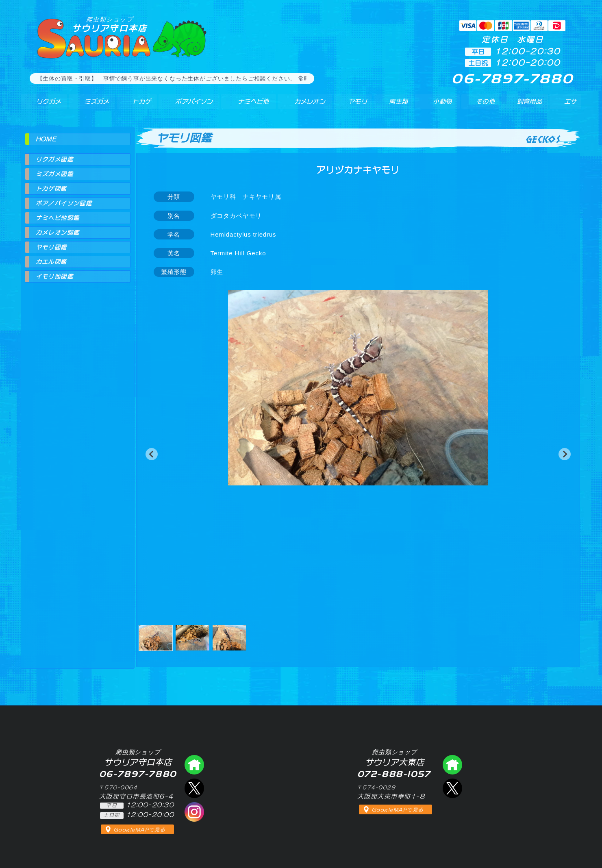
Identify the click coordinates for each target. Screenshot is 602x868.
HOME (46, 139)
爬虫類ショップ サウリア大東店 (452, 765)
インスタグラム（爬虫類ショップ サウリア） (194, 812)
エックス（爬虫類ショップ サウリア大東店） (452, 788)
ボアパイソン (186, 105)
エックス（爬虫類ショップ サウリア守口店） (194, 788)
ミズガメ (90, 105)
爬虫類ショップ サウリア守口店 (194, 765)
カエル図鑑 (51, 262)
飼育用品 (529, 105)
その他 (487, 105)
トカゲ (134, 105)
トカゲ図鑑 (51, 189)
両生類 (393, 105)
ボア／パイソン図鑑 (64, 203)
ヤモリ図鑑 (51, 247)
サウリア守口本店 (110, 24)
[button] (152, 454)
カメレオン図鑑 (58, 233)
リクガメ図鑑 (54, 159)
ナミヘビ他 (247, 105)
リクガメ (43, 105)
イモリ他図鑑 (54, 276)
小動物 (442, 105)
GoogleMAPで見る (140, 830)
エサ (567, 105)
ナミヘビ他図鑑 (58, 218)
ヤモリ (352, 105)
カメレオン (304, 105)
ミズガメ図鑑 (54, 174)
